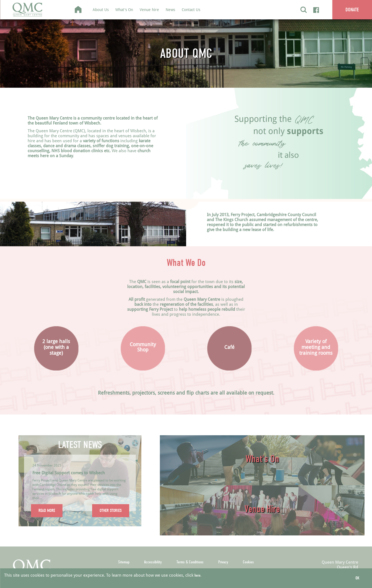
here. (198, 575)
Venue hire (149, 10)
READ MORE (47, 511)
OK (357, 578)
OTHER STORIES (111, 511)
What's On (124, 10)
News (170, 10)
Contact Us (191, 10)
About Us (101, 10)
